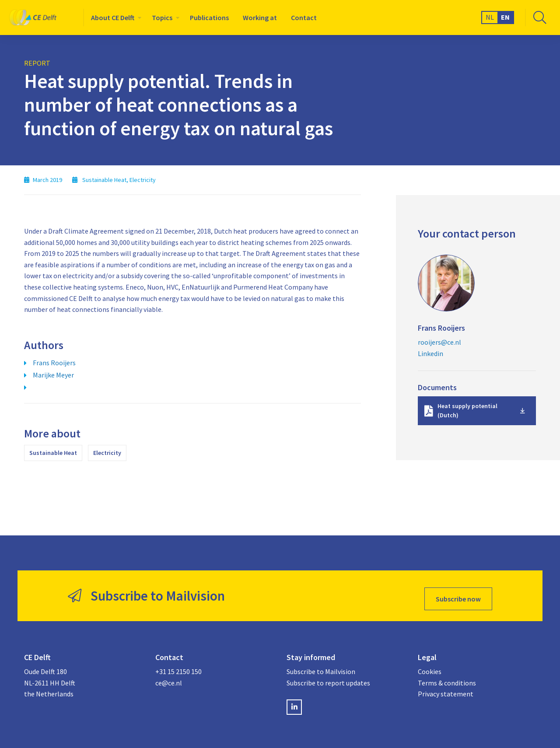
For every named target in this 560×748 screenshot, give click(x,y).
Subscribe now (458, 593)
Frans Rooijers (54, 363)
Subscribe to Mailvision (321, 665)
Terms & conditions (447, 677)
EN (505, 17)
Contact (304, 17)
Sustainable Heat (53, 453)
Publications (209, 17)
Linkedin (430, 353)
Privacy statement (446, 688)
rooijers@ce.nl (439, 342)
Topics (162, 17)
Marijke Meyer (53, 375)
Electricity (107, 453)
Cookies (430, 665)
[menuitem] (114, 17)
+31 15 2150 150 (178, 665)
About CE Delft (113, 17)
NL (490, 17)
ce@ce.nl (169, 677)
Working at (260, 17)
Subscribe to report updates (328, 677)
